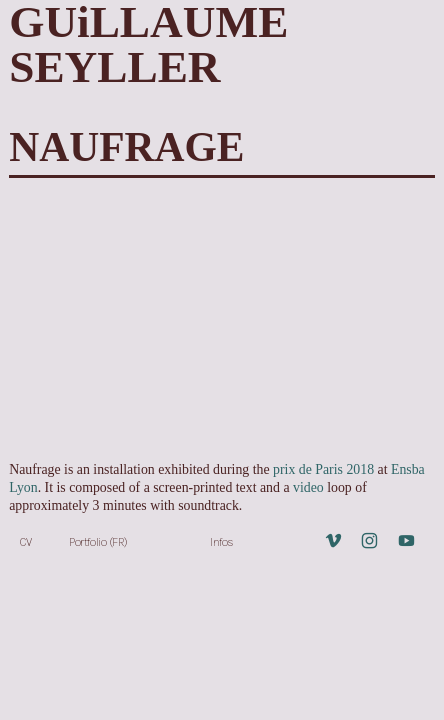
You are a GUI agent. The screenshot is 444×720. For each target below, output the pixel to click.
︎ (333, 541)
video (310, 487)
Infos (222, 542)
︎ (369, 541)
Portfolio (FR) (98, 542)
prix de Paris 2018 (323, 469)
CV (25, 542)
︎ (406, 541)
